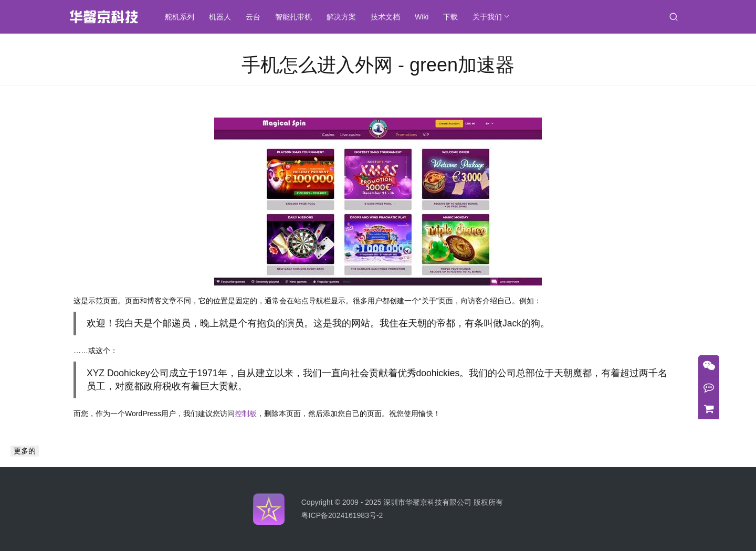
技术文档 (386, 17)
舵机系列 (181, 17)
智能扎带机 (295, 17)
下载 (451, 17)
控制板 (246, 414)
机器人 (221, 17)
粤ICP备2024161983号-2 (342, 515)
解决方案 (342, 17)
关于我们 (488, 17)
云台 (254, 17)
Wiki (423, 17)
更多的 (25, 451)
